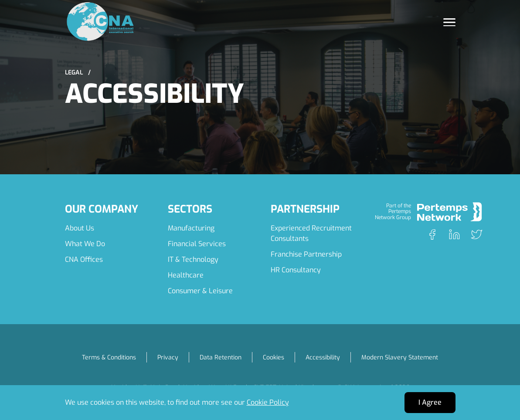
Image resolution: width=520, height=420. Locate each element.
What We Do (85, 244)
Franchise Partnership (306, 254)
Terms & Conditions (109, 357)
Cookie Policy (268, 402)
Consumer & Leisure (200, 291)
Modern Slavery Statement (400, 357)
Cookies (274, 357)
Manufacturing (191, 228)
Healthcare (186, 275)
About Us (80, 228)
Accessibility (323, 357)
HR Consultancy (296, 270)
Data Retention (221, 357)
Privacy (168, 357)
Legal (78, 73)
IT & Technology (193, 259)
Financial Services (197, 244)
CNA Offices (84, 259)
